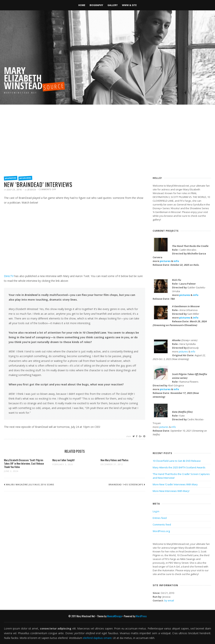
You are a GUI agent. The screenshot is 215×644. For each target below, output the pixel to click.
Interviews (25, 178)
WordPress (141, 616)
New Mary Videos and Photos (114, 460)
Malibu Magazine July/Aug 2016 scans (30, 484)
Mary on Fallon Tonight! (63, 460)
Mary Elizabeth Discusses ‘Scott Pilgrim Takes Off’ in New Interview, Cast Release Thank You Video (24, 463)
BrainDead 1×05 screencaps (126, 484)
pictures (165, 261)
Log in (156, 511)
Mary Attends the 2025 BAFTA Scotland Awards (179, 467)
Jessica (32, 190)
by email (169, 600)
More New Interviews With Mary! (171, 491)
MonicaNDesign (114, 616)
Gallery (113, 5)
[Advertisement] (107, 145)
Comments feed (162, 525)
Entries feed (160, 518)
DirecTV (9, 276)
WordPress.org (161, 531)
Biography (96, 5)
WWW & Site (129, 5)
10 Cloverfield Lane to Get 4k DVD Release (177, 461)
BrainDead (11, 178)
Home (82, 5)
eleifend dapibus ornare (97, 638)
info (176, 261)
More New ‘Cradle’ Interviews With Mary (175, 484)
